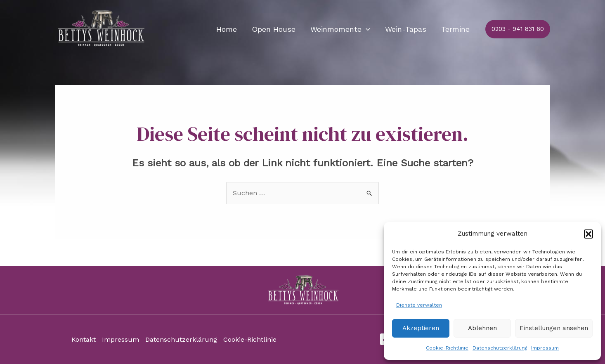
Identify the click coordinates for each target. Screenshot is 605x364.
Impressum (545, 348)
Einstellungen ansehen (554, 328)
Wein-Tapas (406, 29)
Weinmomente (340, 29)
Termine (455, 29)
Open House (274, 29)
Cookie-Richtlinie (447, 348)
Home (227, 29)
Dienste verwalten (419, 305)
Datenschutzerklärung (500, 348)
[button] (588, 234)
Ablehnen (482, 328)
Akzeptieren (421, 328)
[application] (366, 29)
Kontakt (84, 339)
